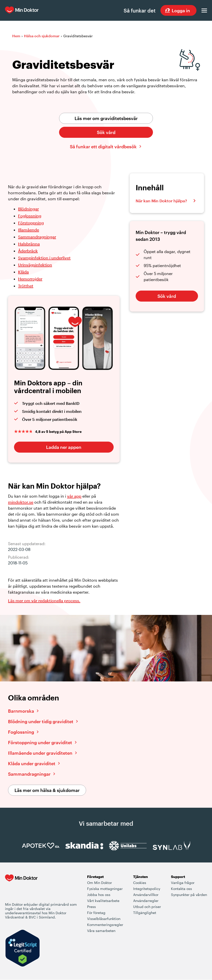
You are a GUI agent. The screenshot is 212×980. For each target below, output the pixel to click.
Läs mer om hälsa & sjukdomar (47, 790)
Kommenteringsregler (105, 925)
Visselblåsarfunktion (104, 919)
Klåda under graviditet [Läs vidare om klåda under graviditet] (32, 764)
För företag (96, 913)
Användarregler (146, 901)
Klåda (23, 272)
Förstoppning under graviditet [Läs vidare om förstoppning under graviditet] (40, 743)
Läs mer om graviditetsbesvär (106, 119)
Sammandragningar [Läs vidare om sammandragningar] (29, 774)
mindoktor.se (21, 502)
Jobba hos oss (99, 895)
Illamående (29, 230)
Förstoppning (31, 223)
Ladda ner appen (64, 447)
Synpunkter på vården (189, 895)
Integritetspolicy (147, 889)
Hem (16, 36)
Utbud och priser (147, 907)
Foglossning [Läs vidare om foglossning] (21, 732)
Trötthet (26, 286)
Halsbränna (29, 244)
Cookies (140, 883)
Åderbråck (28, 251)
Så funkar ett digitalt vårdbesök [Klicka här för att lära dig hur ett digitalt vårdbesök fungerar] (103, 147)
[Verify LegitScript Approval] (23, 949)
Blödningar (28, 209)
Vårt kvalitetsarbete (103, 901)
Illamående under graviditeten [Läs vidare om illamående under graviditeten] (40, 753)
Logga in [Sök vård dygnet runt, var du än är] (181, 11)
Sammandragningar (37, 237)
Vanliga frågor (183, 883)
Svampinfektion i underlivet (44, 258)
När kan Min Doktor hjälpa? (161, 201)
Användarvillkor (146, 895)
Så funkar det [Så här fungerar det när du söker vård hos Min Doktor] (139, 11)
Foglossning (30, 216)
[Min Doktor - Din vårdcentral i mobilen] (21, 888)
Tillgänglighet (145, 913)
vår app (74, 496)
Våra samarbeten (101, 931)
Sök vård (106, 133)
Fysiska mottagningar (105, 889)
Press (91, 907)
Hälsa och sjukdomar (42, 36)
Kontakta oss (181, 889)
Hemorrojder (30, 279)
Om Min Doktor (99, 883)
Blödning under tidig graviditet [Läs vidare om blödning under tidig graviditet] (41, 722)
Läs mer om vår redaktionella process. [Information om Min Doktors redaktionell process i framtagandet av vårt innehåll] (44, 601)
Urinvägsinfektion (35, 265)
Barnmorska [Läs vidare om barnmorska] (21, 711)
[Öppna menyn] (204, 11)
